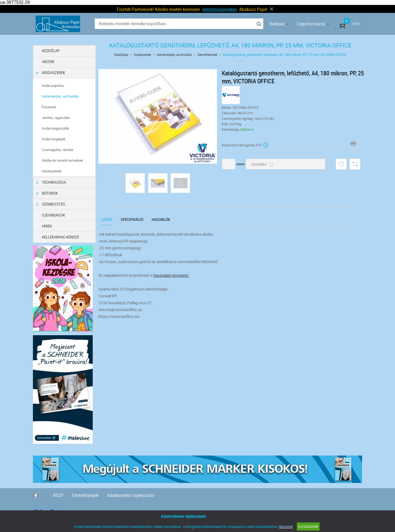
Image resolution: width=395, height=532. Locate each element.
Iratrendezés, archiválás (60, 96)
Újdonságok (53, 215)
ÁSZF (58, 495)
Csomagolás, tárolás (58, 150)
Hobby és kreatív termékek (62, 160)
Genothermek (207, 55)
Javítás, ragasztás (56, 118)
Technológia (51, 182)
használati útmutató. (171, 275)
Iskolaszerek (52, 171)
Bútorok (47, 193)
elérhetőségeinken (220, 9)
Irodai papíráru (53, 86)
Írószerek (49, 107)
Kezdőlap (51, 51)
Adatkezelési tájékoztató (131, 495)
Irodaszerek (51, 73)
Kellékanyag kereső (60, 237)
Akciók (48, 62)
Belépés (277, 24)
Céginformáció (311, 24)
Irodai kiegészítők (55, 128)
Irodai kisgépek (54, 139)
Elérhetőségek (85, 495)
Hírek (47, 226)
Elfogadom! (308, 527)
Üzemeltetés (51, 204)
